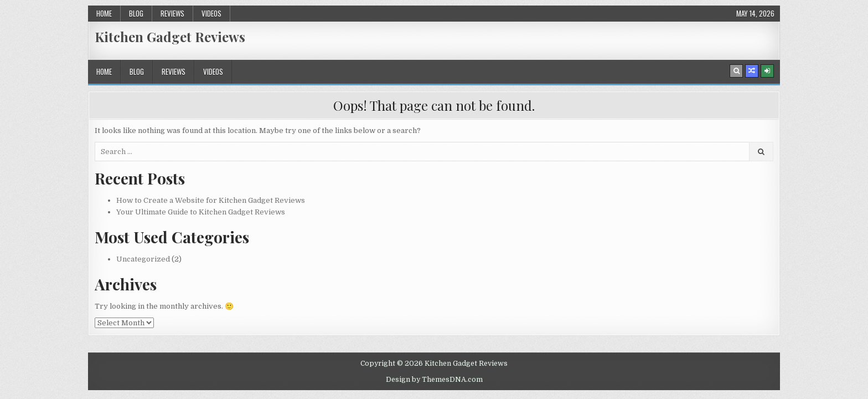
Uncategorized (143, 259)
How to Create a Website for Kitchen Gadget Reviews (211, 200)
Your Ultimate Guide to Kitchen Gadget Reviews (201, 212)
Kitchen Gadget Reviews (170, 37)
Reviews (172, 13)
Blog (136, 13)
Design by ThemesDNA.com (434, 380)
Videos (211, 13)
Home (104, 13)
